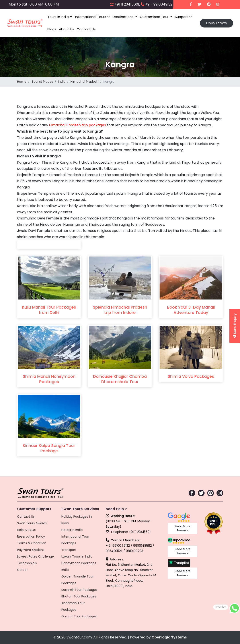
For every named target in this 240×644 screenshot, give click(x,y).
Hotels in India (72, 530)
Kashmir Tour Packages (79, 590)
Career (22, 570)
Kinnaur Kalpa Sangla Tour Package (49, 448)
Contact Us (86, 29)
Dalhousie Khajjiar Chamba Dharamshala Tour (120, 379)
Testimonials (27, 563)
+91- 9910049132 (159, 4)
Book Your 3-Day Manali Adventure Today (191, 310)
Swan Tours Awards (32, 523)
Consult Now (217, 23)
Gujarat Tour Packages (79, 616)
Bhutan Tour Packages (79, 596)
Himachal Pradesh (84, 82)
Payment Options (31, 550)
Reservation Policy (31, 536)
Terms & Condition (32, 543)
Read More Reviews (182, 528)
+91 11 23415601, (127, 4)
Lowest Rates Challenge (35, 556)
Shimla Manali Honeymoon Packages (49, 379)
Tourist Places (42, 82)
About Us (66, 29)
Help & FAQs (26, 530)
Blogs (52, 29)
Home (22, 82)
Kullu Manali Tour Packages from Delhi (49, 310)
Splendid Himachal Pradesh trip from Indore (120, 310)
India (62, 82)
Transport (69, 550)
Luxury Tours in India (77, 556)
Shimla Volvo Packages (191, 376)
